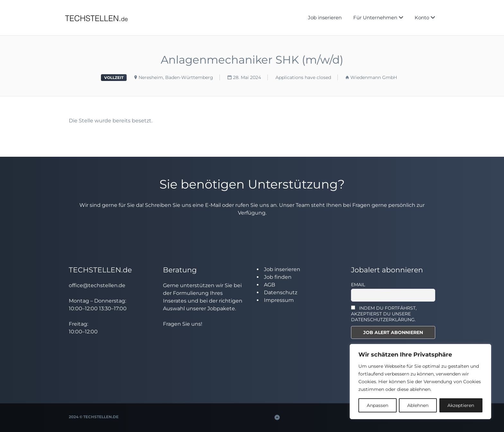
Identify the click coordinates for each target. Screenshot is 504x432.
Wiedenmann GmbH (374, 77)
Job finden (278, 277)
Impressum (279, 300)
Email (358, 285)
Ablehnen (418, 405)
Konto (422, 18)
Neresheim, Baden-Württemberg (176, 77)
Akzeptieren (461, 405)
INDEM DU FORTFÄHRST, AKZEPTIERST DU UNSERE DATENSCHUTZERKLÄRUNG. (384, 314)
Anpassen (378, 405)
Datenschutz (281, 292)
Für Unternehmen (375, 18)
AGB (270, 285)
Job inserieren (325, 18)
